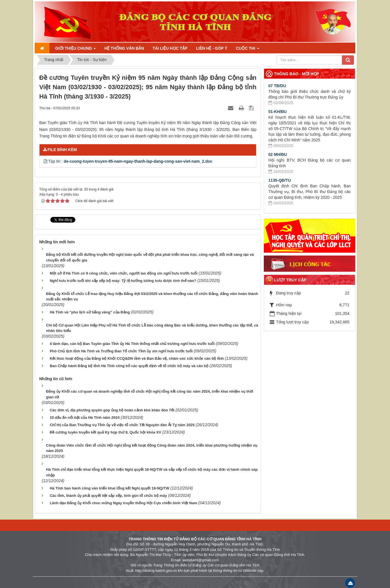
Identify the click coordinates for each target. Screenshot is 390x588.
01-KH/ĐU (278, 112)
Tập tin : (130, 161)
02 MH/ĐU (278, 154)
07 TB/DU (277, 86)
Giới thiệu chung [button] (75, 48)
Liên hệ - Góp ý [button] (211, 48)
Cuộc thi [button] (248, 48)
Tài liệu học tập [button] (170, 48)
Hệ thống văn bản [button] (124, 48)
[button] (46, 161)
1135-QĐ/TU (280, 180)
